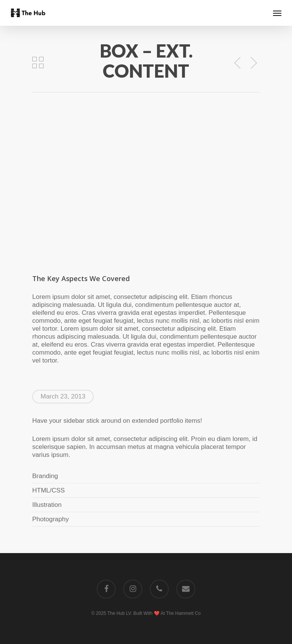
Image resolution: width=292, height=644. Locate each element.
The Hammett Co (183, 613)
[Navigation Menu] (277, 13)
